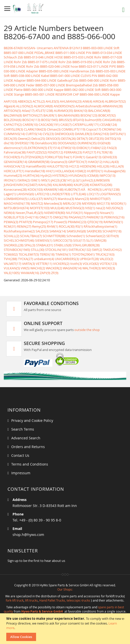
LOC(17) (93, 194)
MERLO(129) (72, 203)
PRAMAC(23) (77, 222)
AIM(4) (87, 101)
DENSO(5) (53, 139)
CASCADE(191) (49, 125)
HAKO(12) (95, 162)
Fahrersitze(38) (15, 152)
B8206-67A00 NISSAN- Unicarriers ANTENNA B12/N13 (43, 48)
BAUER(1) (50, 115)
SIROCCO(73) (63, 240)
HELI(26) (103, 166)
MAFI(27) (50, 199)
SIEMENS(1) (44, 240)
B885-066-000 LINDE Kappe (100, 94)
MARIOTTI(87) (100, 199)
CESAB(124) (109, 125)
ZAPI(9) (45, 273)
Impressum (21, 473)
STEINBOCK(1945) (17, 250)
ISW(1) (35, 180)
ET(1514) (54, 148)
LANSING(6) (25, 194)
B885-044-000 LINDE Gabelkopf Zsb (52, 80)
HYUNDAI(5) (77, 175)
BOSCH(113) (31, 120)
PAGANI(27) (77, 217)
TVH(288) (11, 259)
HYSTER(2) (60, 175)
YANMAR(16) (30, 273)
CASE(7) (66, 125)
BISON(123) (89, 115)
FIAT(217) (89, 152)
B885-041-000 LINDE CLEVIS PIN (74, 76)
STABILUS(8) (63, 245)
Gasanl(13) (94, 157)
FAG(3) (112, 148)
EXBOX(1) (83, 148)
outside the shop (87, 330)
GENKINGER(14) (16, 162)
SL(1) (90, 240)
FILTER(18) (105, 152)
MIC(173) (103, 203)
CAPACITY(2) (13, 125)
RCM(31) (10, 226)
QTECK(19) (95, 222)
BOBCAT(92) (107, 115)
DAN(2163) (101, 134)
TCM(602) (11, 254)
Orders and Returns (28, 447)
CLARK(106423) (35, 129)
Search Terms (23, 429)
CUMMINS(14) (14, 134)
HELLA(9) (117, 166)
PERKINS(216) (114, 217)
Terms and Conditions (30, 464)
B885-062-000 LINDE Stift (82, 90)
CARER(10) (30, 125)
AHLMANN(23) (71, 101)
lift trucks (31, 600)
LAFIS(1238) (111, 189)
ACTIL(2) (39, 101)
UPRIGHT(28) (89, 259)
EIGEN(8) (104, 143)
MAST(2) (37, 203)
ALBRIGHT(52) (115, 101)
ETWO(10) (68, 148)
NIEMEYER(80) (55, 213)
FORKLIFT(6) (54, 157)
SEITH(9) (112, 236)
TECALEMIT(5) (29, 254)
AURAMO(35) (63, 111)
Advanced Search (26, 438)
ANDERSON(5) (64, 106)
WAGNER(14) (72, 268)
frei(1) (68, 157)
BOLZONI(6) (13, 120)
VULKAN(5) (12, 268)
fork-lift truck (15, 600)
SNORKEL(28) (14, 245)
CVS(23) (48, 134)
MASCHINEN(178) (17, 203)
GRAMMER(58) (39, 162)
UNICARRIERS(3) (67, 259)
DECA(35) (11, 139)
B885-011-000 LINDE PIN (73, 53)
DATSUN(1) (118, 134)
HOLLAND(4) (65, 171)
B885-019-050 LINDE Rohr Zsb (94, 62)
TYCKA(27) (26, 259)
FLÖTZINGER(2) (32, 157)
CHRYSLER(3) (13, 129)
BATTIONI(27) (33, 115)
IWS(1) (46, 180)
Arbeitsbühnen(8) (88, 106)
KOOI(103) (35, 189)
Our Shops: (65, 589)
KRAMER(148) (54, 189)
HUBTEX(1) (95, 171)
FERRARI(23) (73, 152)
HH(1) (50, 171)
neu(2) (100, 208)
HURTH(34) (31, 175)
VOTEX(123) (108, 264)
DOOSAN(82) (67, 143)
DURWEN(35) (87, 143)
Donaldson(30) (46, 143)
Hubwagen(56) (115, 171)
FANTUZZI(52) (37, 152)
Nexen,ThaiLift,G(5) (29, 213)
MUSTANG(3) (75, 208)
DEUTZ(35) (96, 139)
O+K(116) (32, 217)
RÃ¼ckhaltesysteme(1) (100, 226)
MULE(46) (57, 208)
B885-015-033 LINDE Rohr (83, 57)
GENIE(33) (110, 157)
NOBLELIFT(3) (14, 217)
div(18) (9, 143)
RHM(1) (52, 226)
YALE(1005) (12, 273)
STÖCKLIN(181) (56, 250)
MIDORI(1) (118, 203)
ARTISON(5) (12, 111)
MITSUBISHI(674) (16, 208)
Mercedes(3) (53, 203)
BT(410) (79, 120)
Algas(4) (10, 106)
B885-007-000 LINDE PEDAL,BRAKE (29, 53)
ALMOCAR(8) (43, 106)
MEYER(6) (89, 203)
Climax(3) (54, 129)
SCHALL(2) (12, 236)
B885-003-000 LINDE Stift (101, 48)
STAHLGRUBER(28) (86, 245)
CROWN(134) (112, 129)
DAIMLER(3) (84, 134)
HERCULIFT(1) (14, 171)
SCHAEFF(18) (112, 231)
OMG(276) (60, 217)
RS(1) (79, 226)
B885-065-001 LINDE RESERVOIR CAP (52, 94)
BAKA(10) (81, 111)
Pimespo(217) (43, 222)
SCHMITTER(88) (54, 236)
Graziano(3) (59, 162)
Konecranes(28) (15, 189)
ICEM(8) (93, 175)
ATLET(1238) (44, 111)
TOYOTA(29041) (83, 254)
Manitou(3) (66, 199)
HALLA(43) (111, 162)
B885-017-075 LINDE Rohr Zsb (50, 62)
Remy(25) (39, 226)
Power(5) (60, 222)
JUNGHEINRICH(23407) (21, 185)
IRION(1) (10, 180)
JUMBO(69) (102, 180)
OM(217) (46, 217)
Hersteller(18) (35, 171)
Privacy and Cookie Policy (32, 420)
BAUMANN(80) (69, 115)
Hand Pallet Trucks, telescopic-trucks (65, 600)
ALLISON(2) (25, 106)
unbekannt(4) (44, 259)
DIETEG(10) (113, 139)
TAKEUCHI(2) (112, 250)
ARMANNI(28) (112, 106)
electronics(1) (14, 148)
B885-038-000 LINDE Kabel (30, 76)
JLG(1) (77, 180)
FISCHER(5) (12, 157)
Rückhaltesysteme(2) (19, 231)
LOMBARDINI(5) (16, 199)
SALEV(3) (42, 231)
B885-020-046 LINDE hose (59, 66)
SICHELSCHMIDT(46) (19, 240)
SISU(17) (79, 240)
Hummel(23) (13, 175)
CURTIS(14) (34, 134)
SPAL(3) (30, 245)
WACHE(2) (38, 268)
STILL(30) (38, 250)
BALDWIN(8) (13, 115)
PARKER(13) (95, 217)
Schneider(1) (76, 236)
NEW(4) (9, 213)
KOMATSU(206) (101, 185)
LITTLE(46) (79, 194)
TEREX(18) (47, 254)
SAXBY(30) (94, 231)
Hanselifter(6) (36, 166)
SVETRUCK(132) (80, 250)
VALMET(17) (13, 264)
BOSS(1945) (50, 120)
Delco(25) (38, 139)
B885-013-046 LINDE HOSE (43, 57)
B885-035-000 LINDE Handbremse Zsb (67, 71)
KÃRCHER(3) (91, 189)
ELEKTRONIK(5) (36, 148)
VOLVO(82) (91, 264)
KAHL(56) (45, 185)
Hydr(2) (46, 175)
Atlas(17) (28, 111)
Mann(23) (82, 199)
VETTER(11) (44, 264)
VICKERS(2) (61, 264)
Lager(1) (10, 194)
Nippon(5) (91, 213)
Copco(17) (94, 129)
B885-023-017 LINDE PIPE (97, 66)
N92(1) (90, 208)
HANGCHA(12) (14, 166)
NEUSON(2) (114, 208)
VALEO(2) (106, 259)
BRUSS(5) (66, 120)
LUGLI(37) (36, 199)
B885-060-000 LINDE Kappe (43, 90)
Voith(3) (76, 264)
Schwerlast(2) (96, 236)
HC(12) (74, 166)
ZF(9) (55, 273)
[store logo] (29, 8)
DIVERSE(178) (24, 143)
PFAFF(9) (26, 222)
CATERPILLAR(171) (86, 125)
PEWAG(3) (11, 222)
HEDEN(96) (88, 166)
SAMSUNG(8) (76, 231)
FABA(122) (99, 148)
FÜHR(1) (79, 157)
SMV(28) (100, 240)
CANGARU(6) (112, 120)
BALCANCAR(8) (99, 111)
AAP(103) (10, 101)
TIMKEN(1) (63, 254)
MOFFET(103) (40, 208)
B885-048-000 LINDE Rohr (98, 80)
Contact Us (20, 455)
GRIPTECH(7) (78, 162)
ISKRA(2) (24, 180)
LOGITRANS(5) (110, 194)
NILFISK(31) (75, 213)
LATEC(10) (42, 194)
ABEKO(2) (25, 101)
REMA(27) (24, 226)
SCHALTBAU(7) (31, 236)
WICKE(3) (108, 268)
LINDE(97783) (60, 194)
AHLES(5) (52, 101)
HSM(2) (81, 171)
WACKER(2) (54, 268)
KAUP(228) (81, 185)
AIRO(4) (99, 101)
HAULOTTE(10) (57, 166)
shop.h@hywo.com (28, 535)
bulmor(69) (93, 120)
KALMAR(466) (63, 185)
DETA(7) (82, 139)
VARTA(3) (29, 264)
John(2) (88, 180)
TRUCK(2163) (105, 254)
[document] (66, 629)
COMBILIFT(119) (73, 129)
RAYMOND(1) (113, 222)
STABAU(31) (45, 245)
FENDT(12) (55, 152)
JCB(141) (66, 180)
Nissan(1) (107, 213)
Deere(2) (24, 139)
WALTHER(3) (92, 268)
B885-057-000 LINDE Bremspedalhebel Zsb (67, 85)
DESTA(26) (69, 139)
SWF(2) (97, 250)
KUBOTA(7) (72, 189)
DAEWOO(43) (64, 134)
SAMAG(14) (58, 231)
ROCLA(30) (67, 226)
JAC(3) (55, 180)
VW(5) (25, 268)
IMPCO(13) (107, 175)
